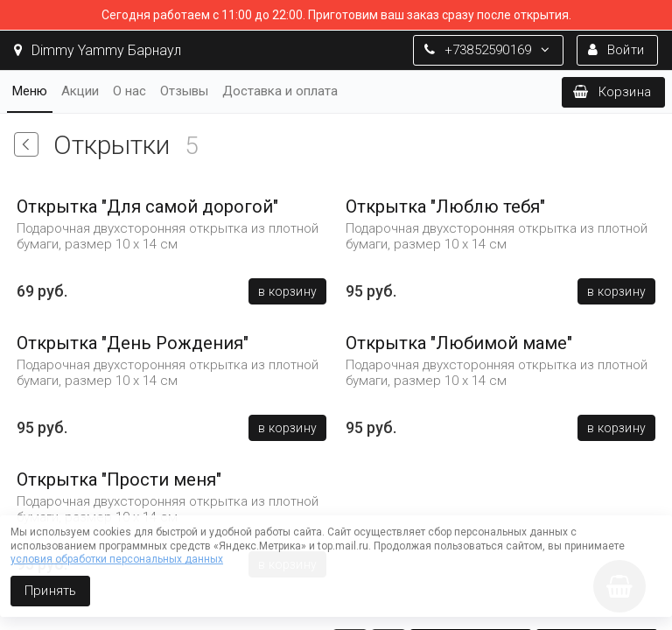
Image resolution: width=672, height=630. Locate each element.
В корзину (287, 291)
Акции (80, 91)
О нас (129, 91)
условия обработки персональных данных (117, 559)
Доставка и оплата (280, 91)
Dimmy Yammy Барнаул (98, 50)
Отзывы (184, 91)
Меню (30, 91)
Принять (50, 591)
